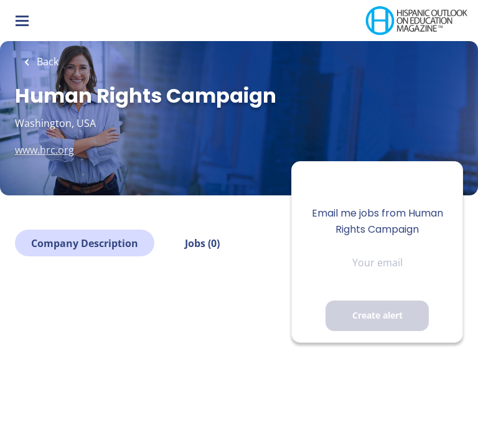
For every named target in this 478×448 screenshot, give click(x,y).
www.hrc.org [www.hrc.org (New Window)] (45, 150)
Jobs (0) (202, 243)
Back (46, 62)
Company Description (85, 243)
